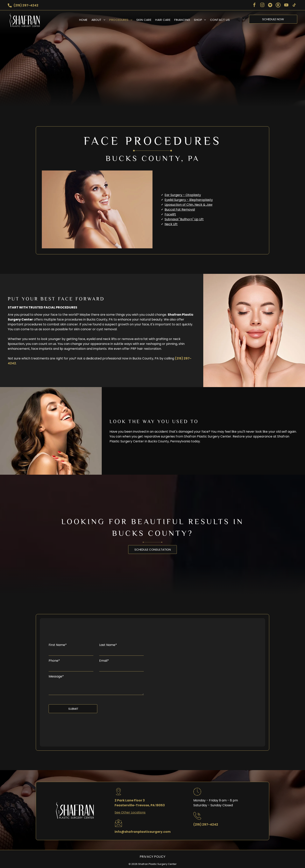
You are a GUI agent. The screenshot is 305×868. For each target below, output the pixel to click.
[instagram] (262, 6)
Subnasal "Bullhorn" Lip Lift (184, 219)
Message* (56, 676)
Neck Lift (171, 224)
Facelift (170, 214)
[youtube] (286, 6)
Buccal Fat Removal (180, 210)
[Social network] (270, 6)
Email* (104, 661)
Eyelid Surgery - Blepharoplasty (189, 200)
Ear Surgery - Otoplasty (183, 195)
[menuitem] (81, 20)
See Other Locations (130, 812)
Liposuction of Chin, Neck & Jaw (188, 205)
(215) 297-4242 (26, 5)
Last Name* (108, 645)
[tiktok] (294, 6)
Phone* (54, 661)
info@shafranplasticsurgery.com (143, 832)
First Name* (58, 645)
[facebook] (254, 6)
